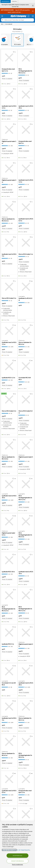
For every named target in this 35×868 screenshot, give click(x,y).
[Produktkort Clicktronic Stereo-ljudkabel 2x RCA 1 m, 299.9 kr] (26, 707)
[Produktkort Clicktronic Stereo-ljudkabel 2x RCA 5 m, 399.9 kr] (9, 742)
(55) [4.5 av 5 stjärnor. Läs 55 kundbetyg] (28, 303)
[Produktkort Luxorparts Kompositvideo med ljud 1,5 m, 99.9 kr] (26, 779)
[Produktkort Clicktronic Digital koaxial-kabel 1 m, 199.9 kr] (9, 130)
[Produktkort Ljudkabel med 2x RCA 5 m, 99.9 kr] (9, 243)
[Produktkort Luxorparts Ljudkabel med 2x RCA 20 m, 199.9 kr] (26, 671)
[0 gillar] (31, 52)
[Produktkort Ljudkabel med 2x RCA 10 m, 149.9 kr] (26, 560)
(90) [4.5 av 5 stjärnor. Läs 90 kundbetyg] (28, 795)
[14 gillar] (14, 479)
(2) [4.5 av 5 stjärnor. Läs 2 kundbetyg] (11, 73)
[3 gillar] (31, 809)
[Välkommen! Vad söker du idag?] (19, 20)
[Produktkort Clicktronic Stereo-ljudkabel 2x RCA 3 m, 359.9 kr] (26, 814)
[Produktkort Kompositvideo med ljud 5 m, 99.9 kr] (26, 130)
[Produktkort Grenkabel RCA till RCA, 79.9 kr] (26, 366)
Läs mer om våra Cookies (9, 850)
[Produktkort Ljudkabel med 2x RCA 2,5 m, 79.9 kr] (9, 95)
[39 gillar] (14, 325)
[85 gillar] (14, 773)
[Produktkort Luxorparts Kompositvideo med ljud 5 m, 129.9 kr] (9, 814)
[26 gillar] (14, 666)
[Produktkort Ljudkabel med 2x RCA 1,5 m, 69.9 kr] (26, 169)
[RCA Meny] (5, 24)
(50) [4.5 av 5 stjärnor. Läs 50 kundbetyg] (12, 146)
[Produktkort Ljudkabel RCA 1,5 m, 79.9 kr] (9, 366)
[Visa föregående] (4, 40)
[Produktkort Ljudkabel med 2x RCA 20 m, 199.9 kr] (26, 95)
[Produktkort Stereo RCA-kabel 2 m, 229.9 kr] (9, 399)
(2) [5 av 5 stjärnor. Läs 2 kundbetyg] (28, 75)
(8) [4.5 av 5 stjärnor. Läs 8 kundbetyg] (11, 687)
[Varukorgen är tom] (33, 16)
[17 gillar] (14, 555)
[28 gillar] (14, 516)
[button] (22, 31)
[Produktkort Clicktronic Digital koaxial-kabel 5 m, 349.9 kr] (26, 445)
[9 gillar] (14, 590)
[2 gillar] (14, 124)
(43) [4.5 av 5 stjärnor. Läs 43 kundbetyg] (28, 502)
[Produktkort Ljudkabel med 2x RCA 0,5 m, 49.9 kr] (26, 207)
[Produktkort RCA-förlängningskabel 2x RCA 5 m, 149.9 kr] (26, 742)
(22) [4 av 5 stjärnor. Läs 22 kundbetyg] (28, 382)
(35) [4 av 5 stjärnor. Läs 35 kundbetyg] (12, 380)
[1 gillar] (14, 52)
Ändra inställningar (17, 865)
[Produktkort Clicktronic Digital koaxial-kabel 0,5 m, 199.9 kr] (9, 521)
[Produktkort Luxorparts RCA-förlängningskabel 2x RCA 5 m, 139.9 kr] (26, 521)
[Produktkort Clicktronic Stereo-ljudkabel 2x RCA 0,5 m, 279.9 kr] (9, 207)
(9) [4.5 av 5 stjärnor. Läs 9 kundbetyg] (11, 110)
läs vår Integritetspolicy (23, 850)
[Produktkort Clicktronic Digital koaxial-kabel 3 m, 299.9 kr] (9, 169)
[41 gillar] (31, 479)
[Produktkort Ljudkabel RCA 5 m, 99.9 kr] (9, 633)
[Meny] (2, 16)
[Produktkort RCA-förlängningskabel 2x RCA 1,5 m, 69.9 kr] (26, 595)
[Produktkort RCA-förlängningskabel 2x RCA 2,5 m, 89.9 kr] (26, 58)
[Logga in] (28, 16)
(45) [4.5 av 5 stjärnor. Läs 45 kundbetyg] (12, 223)
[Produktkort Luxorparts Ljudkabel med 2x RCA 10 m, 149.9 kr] (9, 484)
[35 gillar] (14, 361)
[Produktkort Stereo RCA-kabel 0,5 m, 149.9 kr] (26, 399)
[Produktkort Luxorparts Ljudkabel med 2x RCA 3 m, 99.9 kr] (9, 707)
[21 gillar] (14, 202)
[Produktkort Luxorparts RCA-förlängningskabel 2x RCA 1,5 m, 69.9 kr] (26, 484)
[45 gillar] (31, 361)
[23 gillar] (14, 701)
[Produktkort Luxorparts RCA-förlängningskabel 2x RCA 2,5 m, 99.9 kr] (9, 595)
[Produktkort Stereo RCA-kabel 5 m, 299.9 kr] (9, 287)
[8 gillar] (31, 701)
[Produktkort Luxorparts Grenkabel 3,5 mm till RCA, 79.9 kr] (9, 671)
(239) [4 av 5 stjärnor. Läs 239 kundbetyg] (12, 347)
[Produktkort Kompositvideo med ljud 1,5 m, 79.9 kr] (9, 58)
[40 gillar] (31, 773)
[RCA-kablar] (17, 40)
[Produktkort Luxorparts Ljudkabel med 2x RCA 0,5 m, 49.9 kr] (9, 779)
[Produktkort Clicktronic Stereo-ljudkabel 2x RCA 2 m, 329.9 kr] (26, 331)
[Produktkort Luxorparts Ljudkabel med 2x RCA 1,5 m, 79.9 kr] (9, 331)
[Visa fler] (31, 40)
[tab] (6, 1)
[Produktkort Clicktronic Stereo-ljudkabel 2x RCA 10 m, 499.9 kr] (9, 445)
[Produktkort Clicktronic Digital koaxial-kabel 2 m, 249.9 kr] (26, 633)
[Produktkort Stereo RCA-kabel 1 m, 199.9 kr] (26, 243)
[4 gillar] (31, 325)
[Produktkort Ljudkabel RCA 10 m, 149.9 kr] (9, 560)
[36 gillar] (31, 281)
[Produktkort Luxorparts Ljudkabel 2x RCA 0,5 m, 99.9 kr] (26, 287)
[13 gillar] (31, 516)
